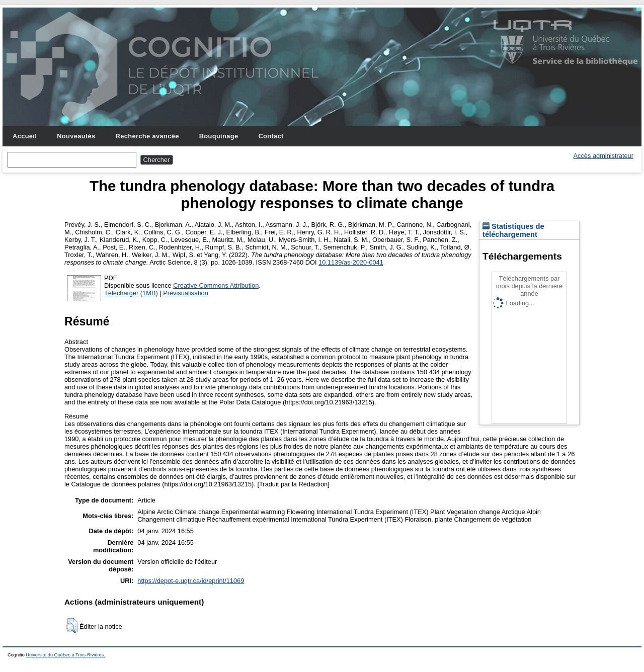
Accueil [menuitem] (25, 136)
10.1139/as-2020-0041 (351, 262)
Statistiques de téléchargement (513, 230)
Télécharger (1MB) (131, 293)
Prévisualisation (186, 293)
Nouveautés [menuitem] (76, 136)
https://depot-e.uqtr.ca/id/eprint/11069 (191, 581)
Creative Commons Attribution (216, 285)
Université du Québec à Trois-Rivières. (65, 655)
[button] (72, 626)
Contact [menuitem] (271, 136)
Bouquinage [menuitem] (219, 136)
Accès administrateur (603, 156)
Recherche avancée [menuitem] (147, 136)
